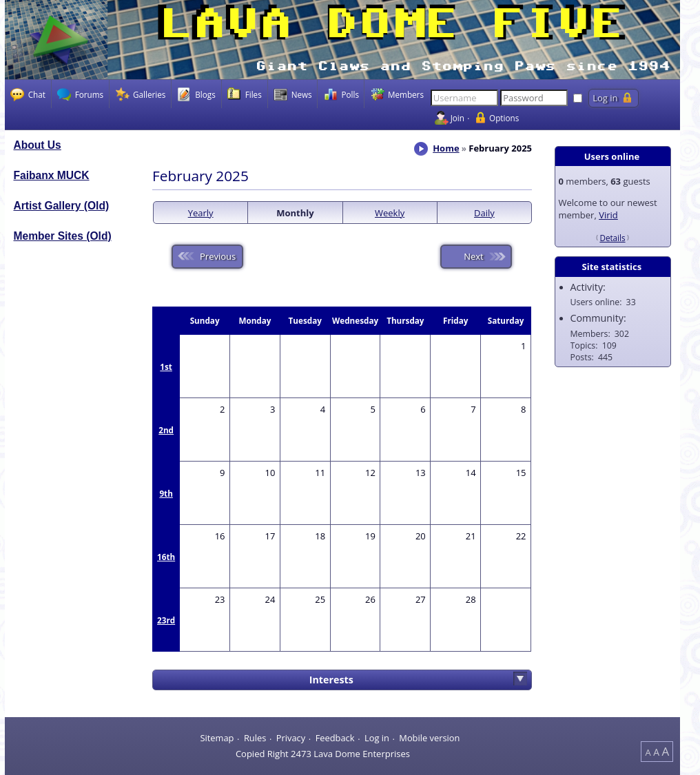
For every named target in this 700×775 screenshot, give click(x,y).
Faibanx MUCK (52, 175)
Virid (608, 215)
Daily (484, 213)
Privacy (291, 738)
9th (166, 493)
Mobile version (429, 738)
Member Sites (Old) (63, 236)
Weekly (390, 213)
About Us (38, 145)
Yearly (201, 213)
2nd (166, 430)
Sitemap (217, 738)
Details (612, 238)
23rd (166, 620)
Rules (255, 738)
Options (504, 118)
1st (166, 366)
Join (457, 118)
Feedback (335, 738)
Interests (331, 680)
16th (166, 557)
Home (446, 148)
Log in (377, 738)
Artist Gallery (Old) (62, 206)
